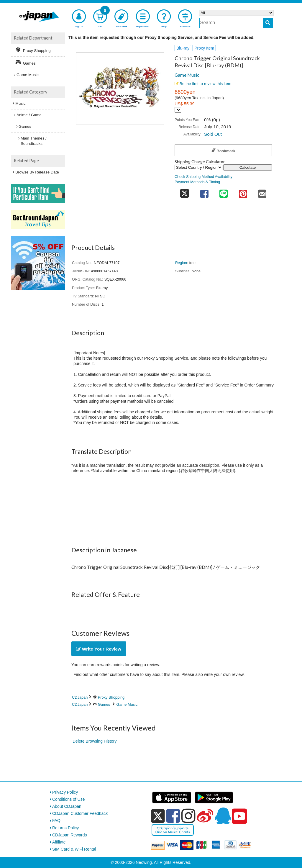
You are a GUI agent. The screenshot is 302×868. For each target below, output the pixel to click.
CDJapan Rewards (70, 835)
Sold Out (213, 134)
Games (104, 704)
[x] (158, 816)
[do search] (268, 23)
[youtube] (239, 816)
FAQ (56, 820)
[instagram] (188, 816)
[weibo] (205, 816)
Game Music (187, 75)
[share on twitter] (185, 192)
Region (181, 263)
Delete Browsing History (95, 741)
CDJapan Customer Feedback (80, 813)
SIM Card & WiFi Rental (74, 849)
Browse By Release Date (37, 172)
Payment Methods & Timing (197, 182)
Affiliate (59, 842)
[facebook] (173, 816)
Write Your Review (99, 649)
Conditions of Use (69, 799)
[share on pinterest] (243, 192)
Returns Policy (65, 828)
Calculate (248, 167)
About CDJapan (67, 806)
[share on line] (224, 192)
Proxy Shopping (111, 697)
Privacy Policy (65, 792)
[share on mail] (262, 192)
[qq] (223, 816)
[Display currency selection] (178, 110)
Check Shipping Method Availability (203, 177)
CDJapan (80, 697)
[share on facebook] (204, 192)
